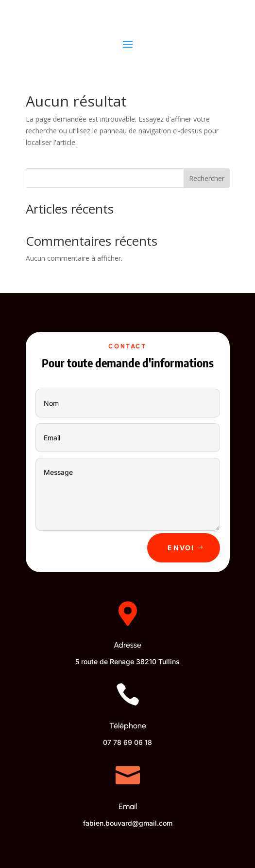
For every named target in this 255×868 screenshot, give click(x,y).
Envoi (181, 548)
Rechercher (207, 178)
